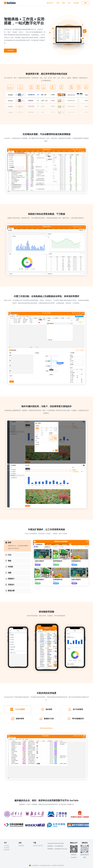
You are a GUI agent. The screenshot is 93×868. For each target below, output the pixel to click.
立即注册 (10, 51)
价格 (58, 3)
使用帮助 (21, 846)
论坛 (69, 3)
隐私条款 (7, 850)
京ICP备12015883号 (58, 865)
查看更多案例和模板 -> (47, 728)
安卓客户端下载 (38, 846)
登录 (85, 3)
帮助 (63, 3)
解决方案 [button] (50, 3)
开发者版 (76, 3)
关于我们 (7, 846)
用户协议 (7, 848)
